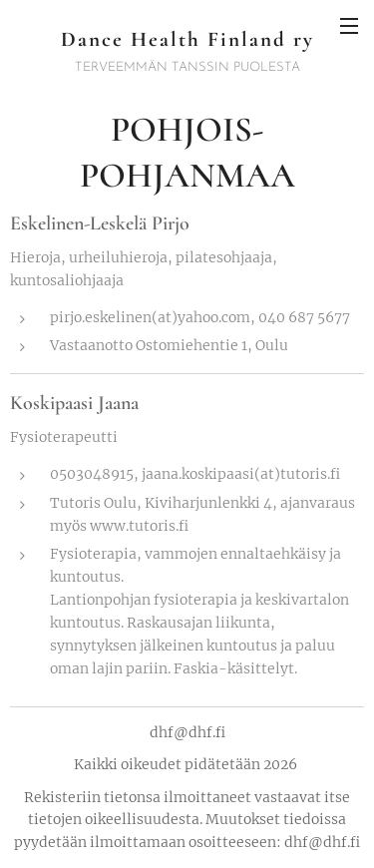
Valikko (349, 26)
